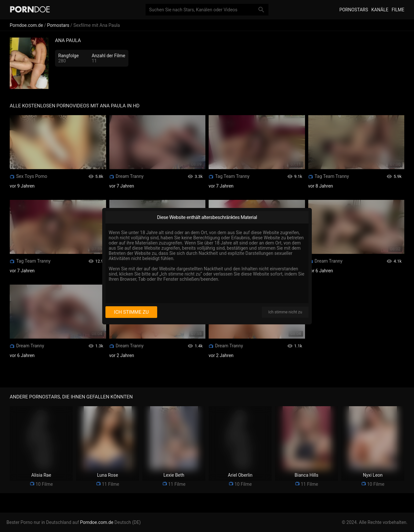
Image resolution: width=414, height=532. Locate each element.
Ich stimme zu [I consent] (131, 312)
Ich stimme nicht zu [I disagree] (285, 312)
